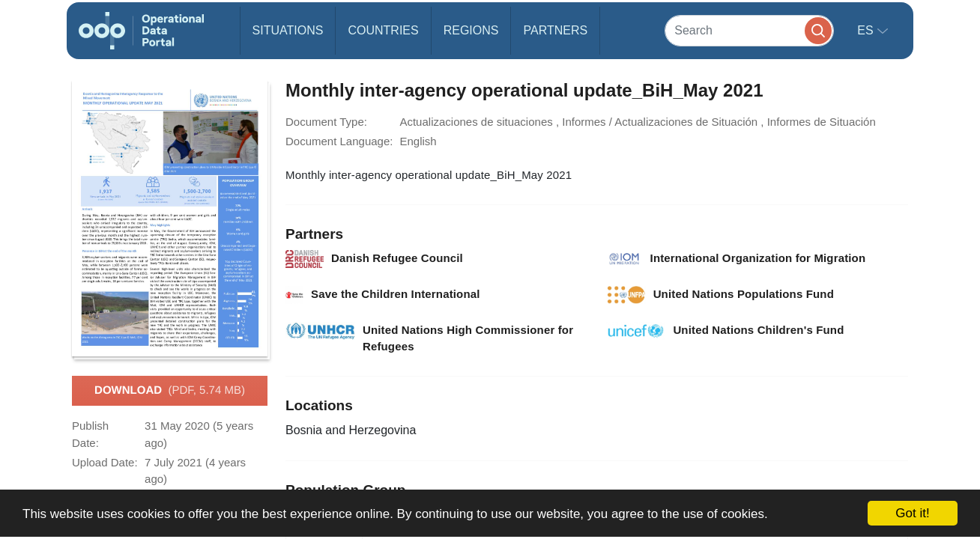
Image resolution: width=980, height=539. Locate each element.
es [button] (867, 30)
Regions (471, 30)
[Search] (749, 30)
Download (170, 391)
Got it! (912, 513)
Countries (383, 30)
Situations (288, 30)
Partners (555, 30)
